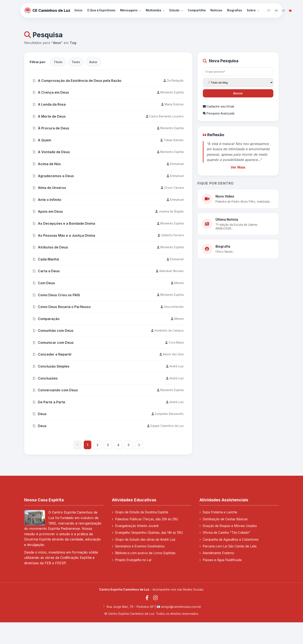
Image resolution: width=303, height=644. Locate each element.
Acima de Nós (47, 164)
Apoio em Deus (48, 211)
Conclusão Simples (51, 366)
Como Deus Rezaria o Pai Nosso (62, 307)
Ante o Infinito (47, 200)
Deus (40, 414)
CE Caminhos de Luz (47, 11)
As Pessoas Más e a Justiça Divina (64, 235)
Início (78, 10)
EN (276, 11)
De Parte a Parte (49, 402)
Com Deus (44, 283)
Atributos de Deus (50, 247)
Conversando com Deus (55, 390)
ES (283, 11)
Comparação (46, 319)
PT (269, 11)
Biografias (235, 10)
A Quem (42, 140)
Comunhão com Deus (53, 331)
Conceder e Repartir (52, 354)
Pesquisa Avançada (219, 113)
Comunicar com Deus (53, 343)
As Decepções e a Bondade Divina (64, 223)
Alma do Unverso (49, 188)
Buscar (238, 93)
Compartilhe (197, 10)
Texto (76, 62)
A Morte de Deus (49, 116)
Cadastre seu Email (218, 106)
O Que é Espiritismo (101, 10)
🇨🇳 (290, 11)
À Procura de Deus (51, 128)
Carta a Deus (46, 271)
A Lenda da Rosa (49, 104)
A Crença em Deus (51, 92)
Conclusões (45, 378)
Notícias (216, 10)
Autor (93, 62)
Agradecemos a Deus (53, 176)
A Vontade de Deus (51, 152)
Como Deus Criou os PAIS (56, 295)
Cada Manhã (46, 259)
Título (58, 62)
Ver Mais (238, 167)
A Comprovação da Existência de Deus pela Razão (77, 81)
